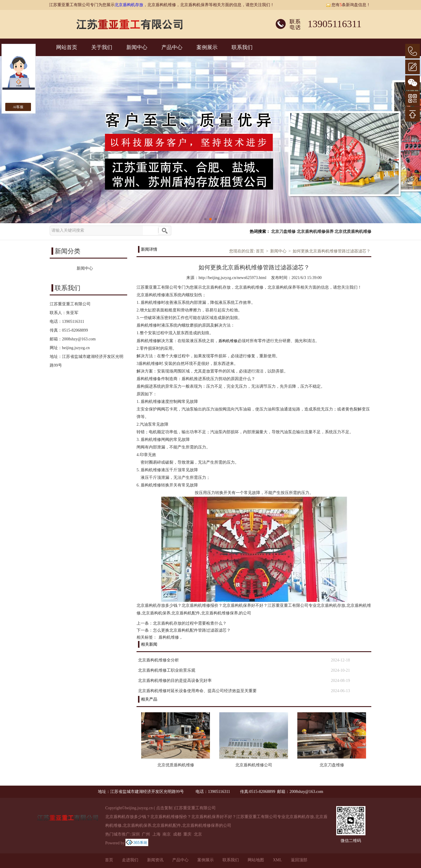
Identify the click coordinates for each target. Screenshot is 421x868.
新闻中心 (137, 47)
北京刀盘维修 (283, 232)
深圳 (136, 834)
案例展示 (207, 47)
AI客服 (18, 107)
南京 (167, 834)
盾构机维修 (169, 637)
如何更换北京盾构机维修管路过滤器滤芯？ (332, 251)
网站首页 (67, 47)
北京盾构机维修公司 (254, 765)
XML (277, 860)
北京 (198, 834)
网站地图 (256, 860)
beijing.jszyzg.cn (76, 348)
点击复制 (164, 808)
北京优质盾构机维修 (353, 232)
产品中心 (172, 47)
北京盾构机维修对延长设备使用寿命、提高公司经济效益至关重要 (197, 691)
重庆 (187, 834)
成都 (177, 834)
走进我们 (130, 860)
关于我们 (102, 47)
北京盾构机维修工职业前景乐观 (167, 670)
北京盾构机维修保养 (315, 232)
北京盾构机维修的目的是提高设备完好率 (175, 681)
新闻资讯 (155, 860)
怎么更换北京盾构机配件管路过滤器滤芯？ (192, 630)
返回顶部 (299, 860)
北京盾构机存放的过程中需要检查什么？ (190, 623)
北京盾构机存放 (129, 5)
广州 (146, 834)
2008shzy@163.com (79, 339)
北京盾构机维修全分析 (158, 660)
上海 (156, 834)
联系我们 (242, 47)
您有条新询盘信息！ (348, 5)
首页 (260, 251)
